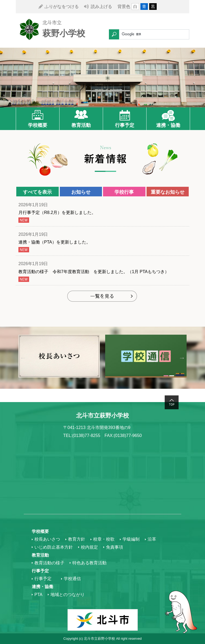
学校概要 (38, 125)
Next (182, 358)
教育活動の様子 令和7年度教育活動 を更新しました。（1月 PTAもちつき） (94, 272)
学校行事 (124, 192)
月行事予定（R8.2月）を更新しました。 (57, 212)
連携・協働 (168, 125)
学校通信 (72, 579)
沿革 (152, 539)
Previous (23, 358)
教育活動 (81, 125)
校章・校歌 (104, 539)
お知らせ (81, 192)
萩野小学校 (64, 33)
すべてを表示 (37, 192)
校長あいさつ (47, 539)
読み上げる (101, 7)
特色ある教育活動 (89, 563)
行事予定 (125, 125)
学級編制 (131, 539)
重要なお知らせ (168, 192)
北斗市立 (52, 23)
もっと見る (103, 297)
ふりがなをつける (62, 7)
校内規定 (89, 547)
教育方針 (77, 539)
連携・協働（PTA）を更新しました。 (57, 242)
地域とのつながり (68, 595)
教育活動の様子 (49, 563)
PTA (38, 595)
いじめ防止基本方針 (54, 547)
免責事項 (115, 547)
